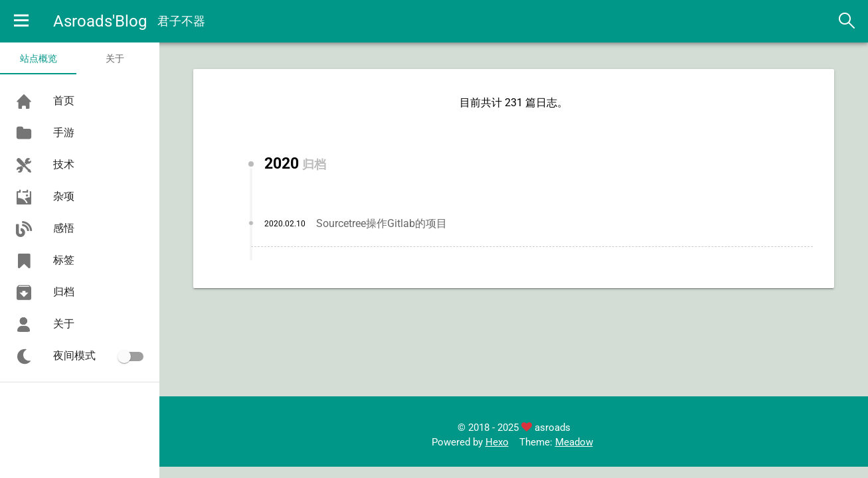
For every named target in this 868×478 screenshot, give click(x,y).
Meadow (574, 442)
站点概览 (39, 58)
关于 (115, 58)
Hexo (497, 442)
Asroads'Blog (100, 21)
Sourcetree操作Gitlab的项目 (382, 223)
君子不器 (181, 21)
